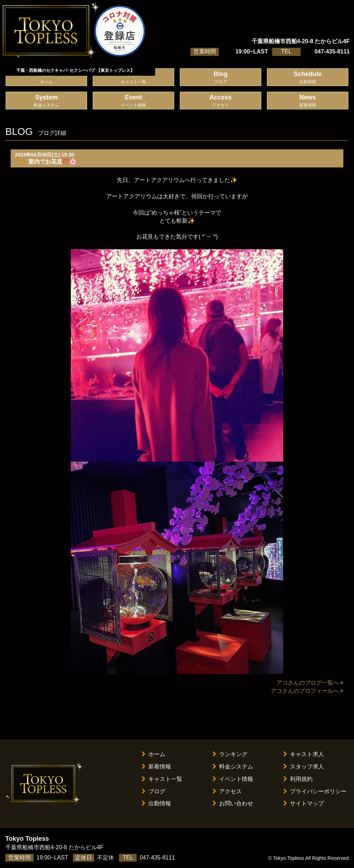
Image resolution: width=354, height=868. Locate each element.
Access (221, 101)
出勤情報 (156, 803)
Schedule (308, 78)
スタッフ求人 (304, 767)
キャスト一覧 (162, 779)
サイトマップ (304, 803)
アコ (21, 162)
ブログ (153, 791)
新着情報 (156, 767)
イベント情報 (233, 779)
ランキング (230, 754)
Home (46, 78)
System (46, 101)
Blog (221, 78)
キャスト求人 (304, 754)
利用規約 (298, 779)
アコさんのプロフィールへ (307, 691)
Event (133, 101)
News (308, 101)
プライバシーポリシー (315, 791)
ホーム (153, 754)
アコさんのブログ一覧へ (310, 683)
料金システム (233, 767)
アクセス (227, 791)
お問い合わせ (233, 803)
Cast (133, 78)
